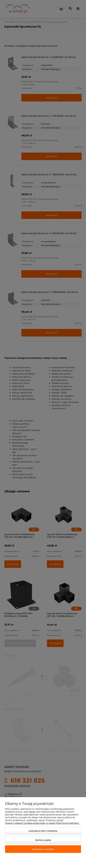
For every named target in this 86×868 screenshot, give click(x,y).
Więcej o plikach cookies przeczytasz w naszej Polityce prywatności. (42, 823)
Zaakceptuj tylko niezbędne (43, 831)
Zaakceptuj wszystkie (43, 849)
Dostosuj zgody (43, 840)
